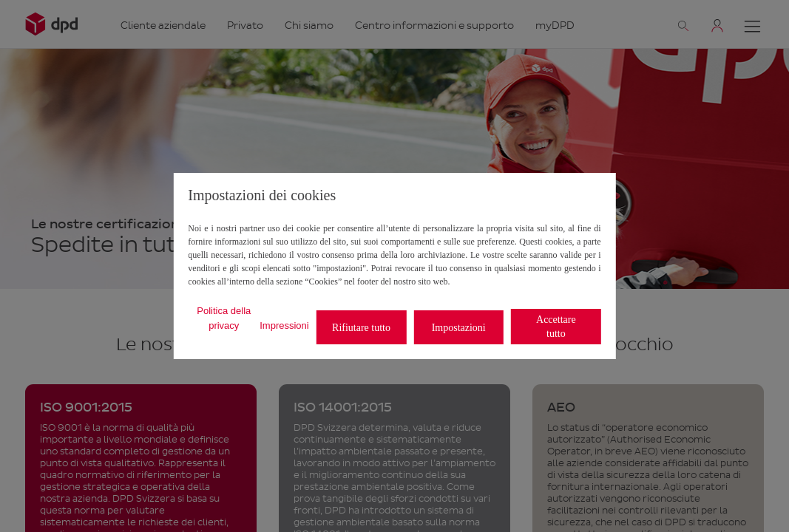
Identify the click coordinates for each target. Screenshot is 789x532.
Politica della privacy (224, 318)
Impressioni (284, 325)
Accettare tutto (556, 327)
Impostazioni (459, 328)
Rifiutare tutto (361, 328)
